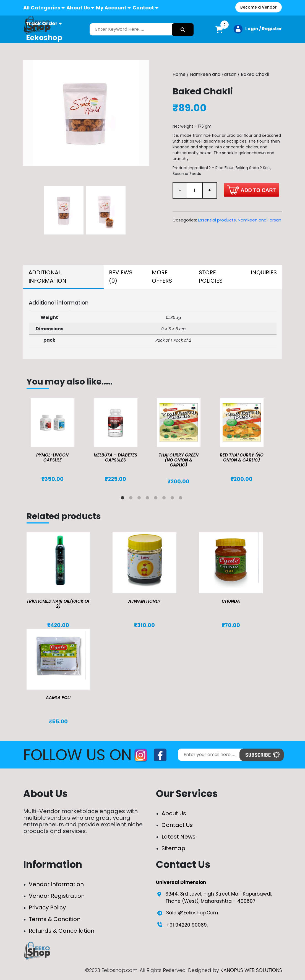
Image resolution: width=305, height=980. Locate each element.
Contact (143, 8)
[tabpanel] (58, 440)
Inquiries (264, 272)
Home (179, 74)
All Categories (42, 8)
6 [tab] (165, 499)
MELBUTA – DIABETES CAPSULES (115, 457)
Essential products (217, 220)
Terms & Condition (55, 919)
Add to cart (251, 190)
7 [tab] (173, 499)
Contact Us (177, 825)
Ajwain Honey (144, 601)
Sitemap (173, 848)
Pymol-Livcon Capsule (52, 457)
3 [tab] (140, 499)
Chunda (231, 601)
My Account (111, 8)
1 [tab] (124, 499)
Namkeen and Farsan (213, 74)
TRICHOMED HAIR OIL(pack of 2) (58, 604)
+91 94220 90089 (187, 925)
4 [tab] (148, 499)
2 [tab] (132, 499)
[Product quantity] (195, 190)
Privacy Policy (47, 907)
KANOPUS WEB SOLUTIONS (251, 970)
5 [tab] (157, 499)
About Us (78, 8)
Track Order (42, 23)
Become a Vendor (259, 7)
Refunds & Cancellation (62, 931)
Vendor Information (56, 884)
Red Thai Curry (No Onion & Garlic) (242, 457)
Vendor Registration (57, 896)
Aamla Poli (58, 697)
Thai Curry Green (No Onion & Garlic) (179, 460)
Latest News (178, 837)
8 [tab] (182, 499)
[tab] (63, 277)
